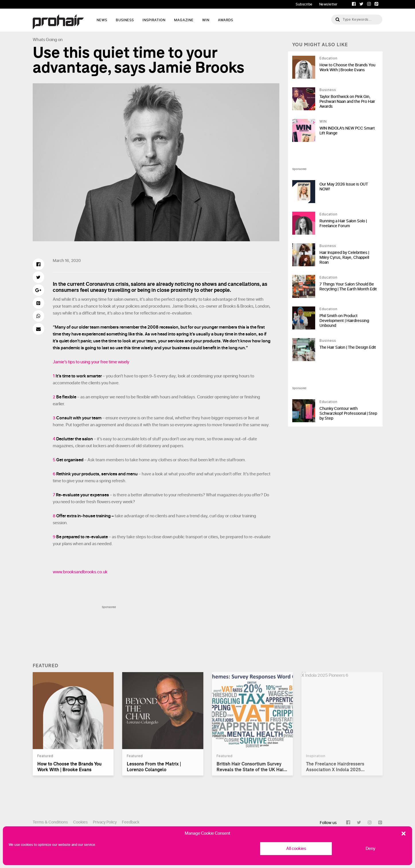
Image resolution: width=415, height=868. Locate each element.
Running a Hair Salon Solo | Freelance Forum (343, 223)
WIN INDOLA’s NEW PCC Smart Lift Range (347, 131)
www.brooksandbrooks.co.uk (80, 572)
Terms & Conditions (50, 822)
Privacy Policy (105, 822)
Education (329, 58)
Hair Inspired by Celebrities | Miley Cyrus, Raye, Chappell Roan (344, 257)
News (102, 20)
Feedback (131, 822)
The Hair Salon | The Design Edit (348, 347)
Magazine (184, 20)
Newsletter (328, 4)
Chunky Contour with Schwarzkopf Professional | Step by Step (348, 413)
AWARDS (226, 20)
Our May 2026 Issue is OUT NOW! (344, 187)
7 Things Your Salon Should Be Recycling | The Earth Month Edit (348, 287)
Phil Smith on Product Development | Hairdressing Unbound (344, 321)
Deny (371, 849)
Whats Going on (48, 40)
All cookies (296, 849)
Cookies (80, 822)
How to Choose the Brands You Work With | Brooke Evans (347, 67)
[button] (404, 834)
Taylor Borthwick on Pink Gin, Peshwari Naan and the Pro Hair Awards (347, 102)
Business (125, 20)
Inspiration (154, 20)
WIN (206, 20)
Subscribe (304, 4)
